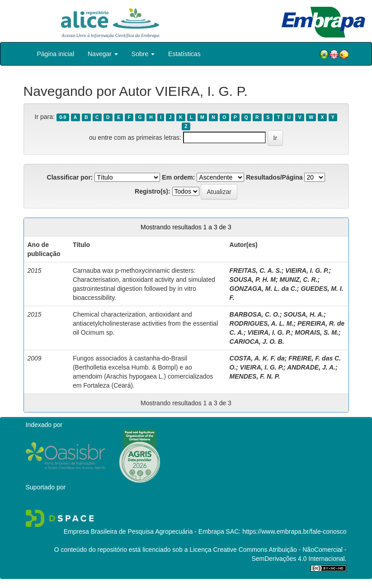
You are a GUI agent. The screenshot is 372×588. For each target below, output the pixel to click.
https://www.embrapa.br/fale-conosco (294, 531)
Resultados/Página (274, 177)
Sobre (143, 54)
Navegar (103, 54)
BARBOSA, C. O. (255, 314)
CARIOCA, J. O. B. (257, 341)
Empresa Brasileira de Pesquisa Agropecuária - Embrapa (144, 531)
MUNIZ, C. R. (299, 280)
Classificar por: (70, 177)
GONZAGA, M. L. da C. (263, 289)
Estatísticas (184, 54)
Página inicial (56, 54)
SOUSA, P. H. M (253, 280)
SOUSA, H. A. (304, 314)
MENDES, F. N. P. (255, 376)
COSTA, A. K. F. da (257, 358)
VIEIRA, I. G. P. (307, 270)
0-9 (63, 117)
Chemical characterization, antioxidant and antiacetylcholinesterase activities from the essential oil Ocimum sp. (145, 323)
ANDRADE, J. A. (311, 367)
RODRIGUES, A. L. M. (262, 323)
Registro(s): (153, 191)
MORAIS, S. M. (316, 332)
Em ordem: (178, 177)
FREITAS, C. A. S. (256, 270)
